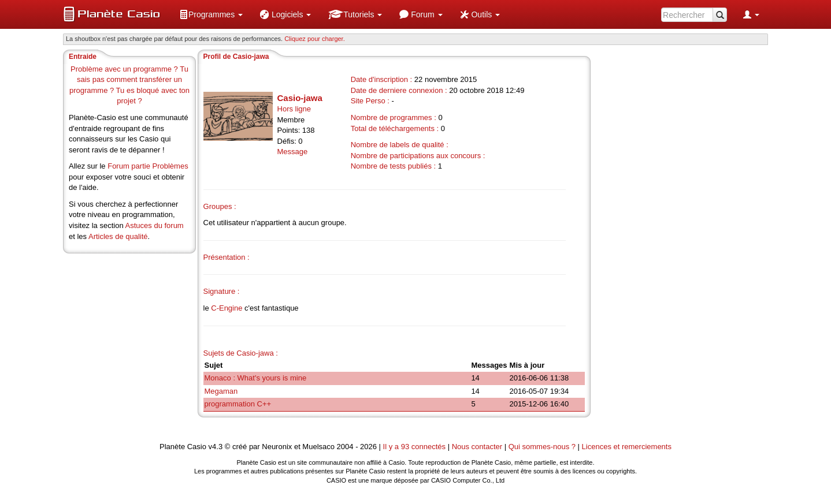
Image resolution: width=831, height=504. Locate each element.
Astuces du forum (155, 225)
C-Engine (227, 308)
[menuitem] (211, 14)
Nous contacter (477, 447)
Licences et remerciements (627, 447)
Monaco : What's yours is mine (256, 378)
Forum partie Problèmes (148, 166)
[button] (211, 14)
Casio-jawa (300, 98)
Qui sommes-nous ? (542, 447)
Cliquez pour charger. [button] (315, 39)
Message (293, 152)
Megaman (221, 391)
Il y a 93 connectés (416, 447)
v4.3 (216, 447)
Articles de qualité (118, 236)
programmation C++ (238, 404)
